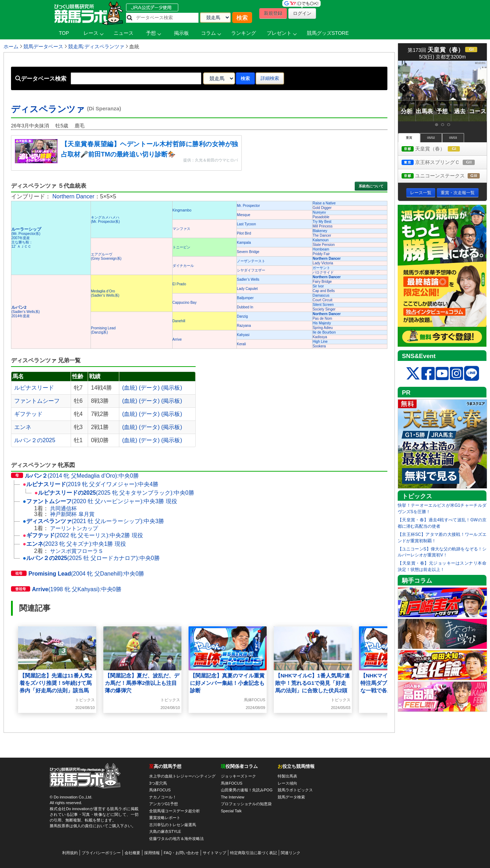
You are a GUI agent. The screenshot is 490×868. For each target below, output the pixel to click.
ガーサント (321, 268)
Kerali (241, 344)
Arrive (177, 339)
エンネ (23, 427)
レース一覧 (421, 193)
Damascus (321, 295)
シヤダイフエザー (251, 270)
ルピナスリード (34, 388)
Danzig (242, 316)
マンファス (181, 229)
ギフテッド (28, 414)
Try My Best (322, 222)
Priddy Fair (321, 254)
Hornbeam (321, 249)
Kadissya (320, 337)
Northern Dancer (73, 196)
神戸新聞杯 (63, 514)
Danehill (179, 321)
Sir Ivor (318, 286)
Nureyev (319, 212)
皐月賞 (86, 514)
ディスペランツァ (66, 109)
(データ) (149, 388)
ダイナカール (183, 266)
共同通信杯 (63, 508)
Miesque (244, 215)
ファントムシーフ (37, 401)
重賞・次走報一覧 (458, 193)
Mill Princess (322, 226)
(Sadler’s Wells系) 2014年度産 (26, 312)
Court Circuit (322, 300)
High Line (320, 342)
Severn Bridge (248, 252)
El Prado (179, 284)
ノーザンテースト (251, 261)
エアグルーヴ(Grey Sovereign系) (106, 256)
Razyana (244, 326)
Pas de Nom (322, 318)
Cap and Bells (323, 291)
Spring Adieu (323, 328)
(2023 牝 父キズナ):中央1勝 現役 (74, 544)
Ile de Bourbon (324, 332)
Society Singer (324, 309)
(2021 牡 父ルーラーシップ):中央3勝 (93, 521)
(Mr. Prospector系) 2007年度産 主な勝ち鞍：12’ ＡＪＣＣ (26, 238)
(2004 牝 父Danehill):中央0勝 (78, 574)
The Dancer (322, 235)
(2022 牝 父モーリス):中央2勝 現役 (83, 535)
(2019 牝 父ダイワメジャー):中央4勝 (91, 484)
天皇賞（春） (437, 149)
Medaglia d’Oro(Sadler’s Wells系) (105, 293)
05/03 (453, 138)
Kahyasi (243, 335)
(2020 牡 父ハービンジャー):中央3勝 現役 (100, 501)
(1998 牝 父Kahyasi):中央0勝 (66, 589)
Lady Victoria (323, 263)
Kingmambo (182, 210)
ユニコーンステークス (444, 176)
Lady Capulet (247, 289)
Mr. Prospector (248, 206)
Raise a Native (324, 203)
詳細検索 (270, 78)
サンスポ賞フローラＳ (77, 551)
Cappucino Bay (185, 303)
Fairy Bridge (322, 282)
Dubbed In (245, 307)
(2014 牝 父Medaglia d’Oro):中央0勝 (75, 476)
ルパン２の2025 (35, 440)
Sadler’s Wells (248, 279)
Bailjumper (245, 298)
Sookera (319, 346)
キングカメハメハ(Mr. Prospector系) (105, 219)
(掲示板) (172, 388)
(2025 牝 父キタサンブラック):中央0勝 (114, 493)
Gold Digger (322, 208)
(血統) (130, 388)
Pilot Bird (244, 233)
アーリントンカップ (74, 528)
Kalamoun (320, 240)
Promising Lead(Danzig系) (103, 330)
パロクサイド (323, 272)
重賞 (409, 138)
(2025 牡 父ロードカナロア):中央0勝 (91, 558)
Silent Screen (323, 305)
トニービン (181, 247)
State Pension (323, 245)
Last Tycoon (246, 224)
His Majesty (322, 323)
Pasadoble (321, 217)
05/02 (431, 138)
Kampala (244, 243)
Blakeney (320, 231)
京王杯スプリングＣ (444, 163)
